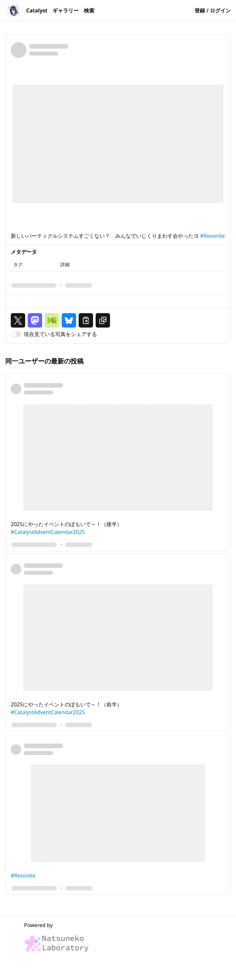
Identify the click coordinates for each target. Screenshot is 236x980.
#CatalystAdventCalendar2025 (48, 532)
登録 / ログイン (213, 10)
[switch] (16, 334)
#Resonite (212, 236)
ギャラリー (66, 10)
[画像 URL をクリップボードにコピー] (103, 320)
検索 (89, 10)
